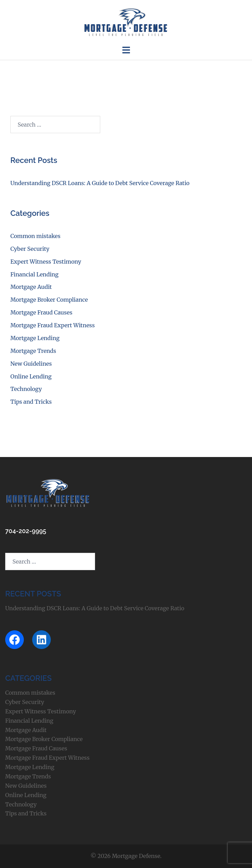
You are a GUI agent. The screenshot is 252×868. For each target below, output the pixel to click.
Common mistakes (35, 236)
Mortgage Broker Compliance (49, 300)
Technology (26, 389)
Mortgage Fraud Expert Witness (53, 325)
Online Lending (31, 376)
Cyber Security (30, 249)
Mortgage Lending (35, 338)
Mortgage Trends (33, 351)
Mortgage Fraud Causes (41, 312)
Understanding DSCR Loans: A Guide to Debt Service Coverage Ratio (100, 183)
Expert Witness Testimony (46, 262)
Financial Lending (34, 274)
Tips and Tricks (31, 402)
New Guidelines (31, 364)
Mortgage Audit (31, 287)
